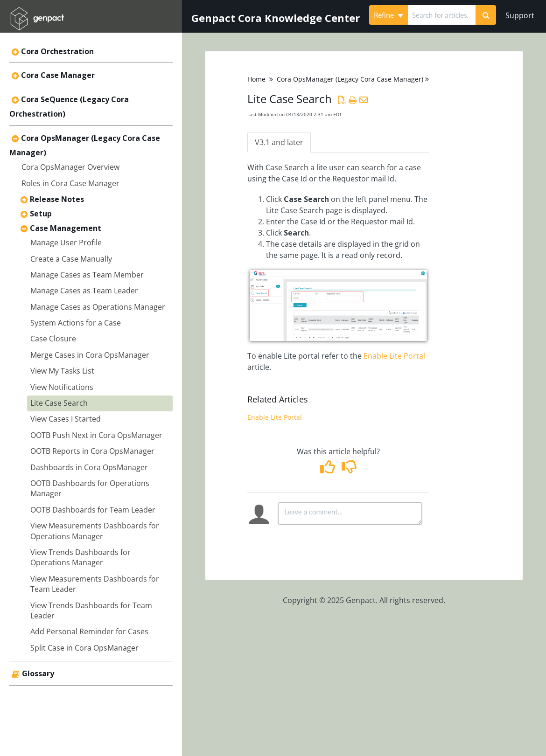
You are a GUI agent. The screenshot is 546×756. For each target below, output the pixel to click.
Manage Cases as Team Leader (84, 291)
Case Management (66, 228)
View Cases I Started (66, 419)
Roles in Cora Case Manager (70, 183)
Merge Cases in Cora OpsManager (90, 355)
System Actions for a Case (76, 323)
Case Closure (53, 339)
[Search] (486, 15)
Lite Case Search (59, 403)
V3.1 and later (279, 142)
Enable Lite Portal (394, 356)
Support (520, 15)
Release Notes (57, 199)
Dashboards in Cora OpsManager (89, 467)
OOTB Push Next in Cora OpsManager (96, 435)
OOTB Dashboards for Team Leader (93, 510)
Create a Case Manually (71, 259)
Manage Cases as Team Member (87, 275)
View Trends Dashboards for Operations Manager (80, 557)
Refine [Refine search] (388, 15)
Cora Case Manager (58, 75)
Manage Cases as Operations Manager (98, 307)
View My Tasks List (62, 371)
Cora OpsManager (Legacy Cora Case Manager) (350, 79)
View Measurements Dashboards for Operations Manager (95, 531)
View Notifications (62, 387)
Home (256, 79)
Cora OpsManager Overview (70, 167)
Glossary (38, 673)
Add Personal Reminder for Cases (89, 631)
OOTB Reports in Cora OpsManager (92, 451)
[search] (442, 15)
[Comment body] (350, 513)
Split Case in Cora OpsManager (84, 648)
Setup (41, 214)
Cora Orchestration (57, 51)
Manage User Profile (66, 243)
